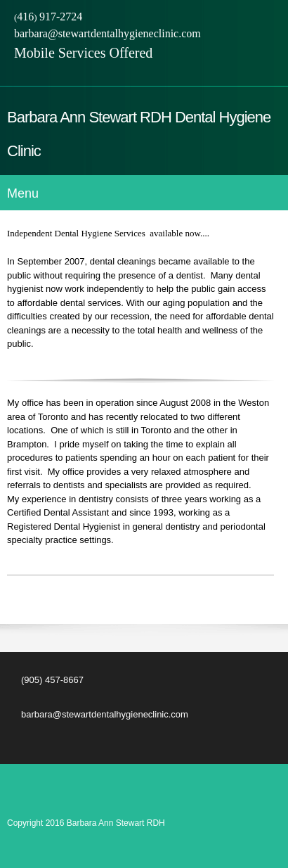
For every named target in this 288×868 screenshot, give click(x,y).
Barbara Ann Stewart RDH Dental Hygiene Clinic (139, 134)
